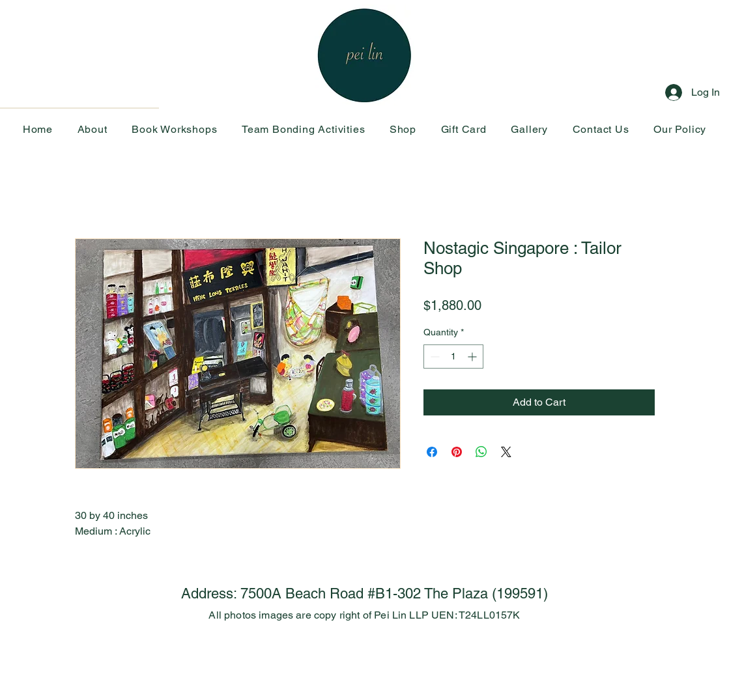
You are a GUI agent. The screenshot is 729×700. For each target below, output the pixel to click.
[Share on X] (506, 452)
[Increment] (473, 357)
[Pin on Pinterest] (457, 452)
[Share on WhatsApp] (481, 452)
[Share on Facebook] (432, 452)
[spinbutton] (453, 357)
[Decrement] (434, 357)
